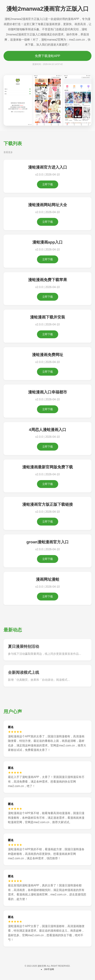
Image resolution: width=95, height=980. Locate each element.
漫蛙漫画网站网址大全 (48, 205)
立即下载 (48, 184)
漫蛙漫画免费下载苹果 (48, 280)
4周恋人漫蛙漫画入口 (47, 430)
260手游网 (49, 969)
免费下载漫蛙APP (47, 56)
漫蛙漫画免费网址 (48, 355)
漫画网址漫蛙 (48, 579)
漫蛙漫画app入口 (48, 242)
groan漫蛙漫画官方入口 (47, 542)
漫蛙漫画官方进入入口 (48, 167)
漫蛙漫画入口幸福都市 (48, 392)
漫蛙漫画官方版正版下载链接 (48, 504)
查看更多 (8, 152)
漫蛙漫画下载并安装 (48, 317)
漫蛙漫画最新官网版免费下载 (48, 467)
